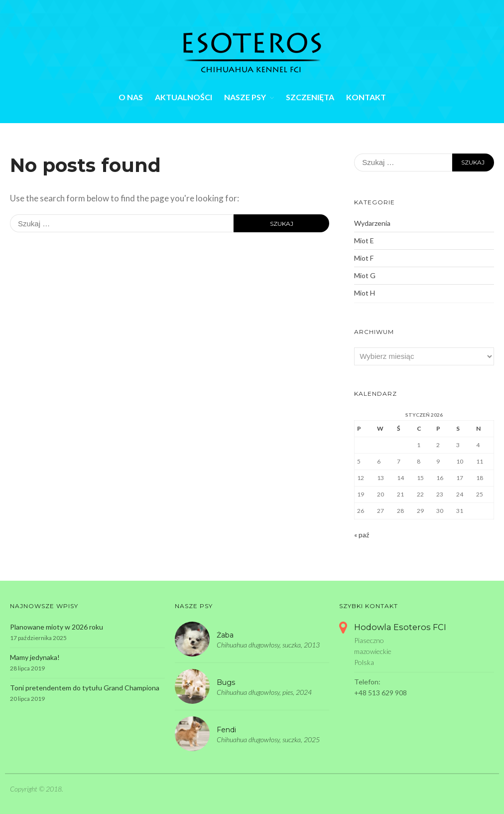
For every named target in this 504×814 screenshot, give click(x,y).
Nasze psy (245, 97)
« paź (362, 535)
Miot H (365, 293)
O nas (131, 97)
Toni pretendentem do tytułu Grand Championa (85, 688)
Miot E (364, 241)
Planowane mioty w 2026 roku (57, 627)
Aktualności (184, 97)
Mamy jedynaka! (35, 657)
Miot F (364, 258)
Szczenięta (310, 97)
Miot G (365, 275)
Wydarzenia (372, 223)
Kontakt (366, 97)
